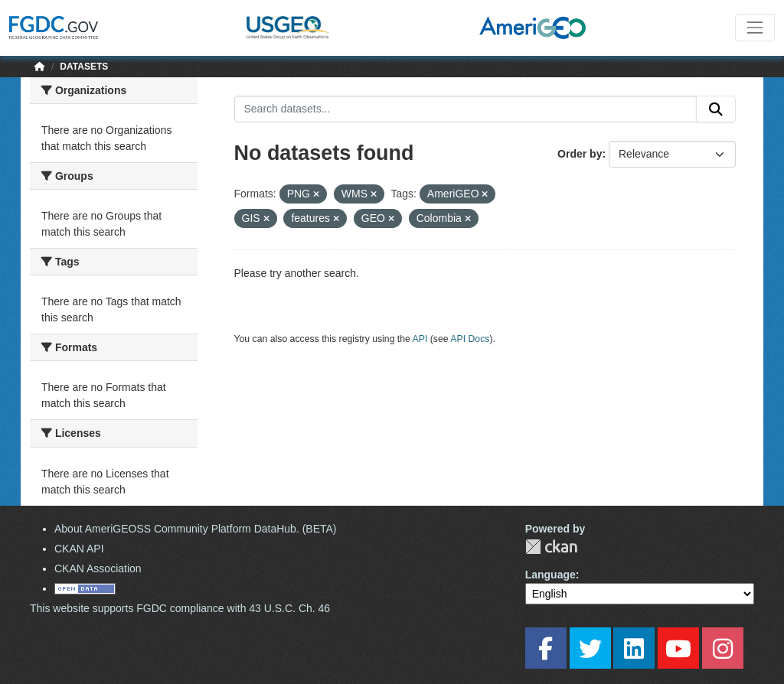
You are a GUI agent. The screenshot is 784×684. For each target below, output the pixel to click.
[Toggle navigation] (755, 28)
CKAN (551, 547)
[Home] (40, 67)
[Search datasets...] (466, 109)
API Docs (470, 339)
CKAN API (79, 549)
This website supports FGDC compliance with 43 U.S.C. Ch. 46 (180, 608)
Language (550, 575)
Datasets (84, 67)
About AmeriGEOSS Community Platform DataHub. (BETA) (196, 529)
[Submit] (716, 109)
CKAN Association (98, 568)
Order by (580, 154)
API (420, 339)
